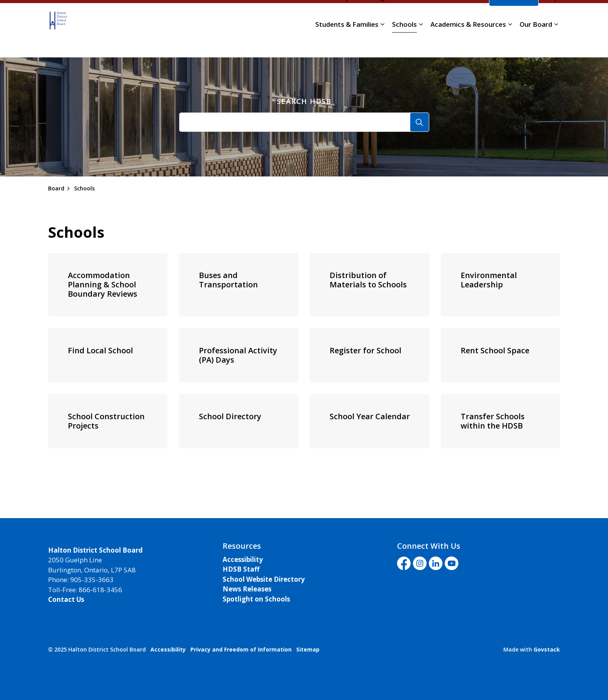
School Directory (324, 17)
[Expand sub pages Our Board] (556, 44)
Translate (464, 17)
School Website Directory (264, 579)
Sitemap (308, 649)
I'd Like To (514, 17)
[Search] (420, 122)
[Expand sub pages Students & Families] (382, 44)
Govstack (547, 649)
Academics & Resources (468, 44)
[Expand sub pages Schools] (421, 44)
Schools (404, 44)
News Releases (247, 589)
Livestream (418, 17)
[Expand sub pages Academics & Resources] (510, 44)
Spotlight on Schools (256, 599)
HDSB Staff (241, 569)
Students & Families (347, 44)
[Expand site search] (552, 17)
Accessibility (243, 559)
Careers (280, 17)
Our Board (536, 44)
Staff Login (373, 17)
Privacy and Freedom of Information (241, 649)
